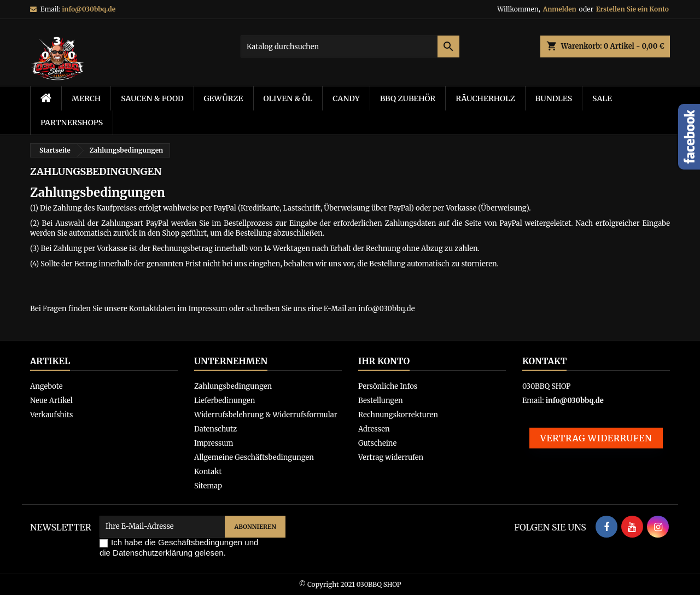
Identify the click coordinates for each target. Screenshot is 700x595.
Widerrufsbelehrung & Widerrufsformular (266, 415)
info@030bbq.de (89, 9)
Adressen (374, 429)
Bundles (554, 98)
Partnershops (72, 122)
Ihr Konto (384, 361)
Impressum (214, 443)
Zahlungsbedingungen (233, 386)
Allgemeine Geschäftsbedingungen (254, 457)
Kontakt (208, 472)
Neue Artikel (51, 401)
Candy (346, 98)
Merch (86, 98)
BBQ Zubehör (408, 98)
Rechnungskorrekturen (398, 415)
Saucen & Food (152, 98)
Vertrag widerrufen (391, 457)
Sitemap (208, 486)
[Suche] (350, 46)
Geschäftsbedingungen (200, 542)
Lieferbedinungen (224, 401)
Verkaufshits (51, 415)
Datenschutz (215, 429)
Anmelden (560, 9)
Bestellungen (381, 401)
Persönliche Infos (388, 386)
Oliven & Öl (288, 98)
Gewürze (224, 98)
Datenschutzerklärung (153, 553)
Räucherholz (485, 98)
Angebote (46, 386)
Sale (602, 98)
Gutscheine (377, 443)
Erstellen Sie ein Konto (632, 9)
